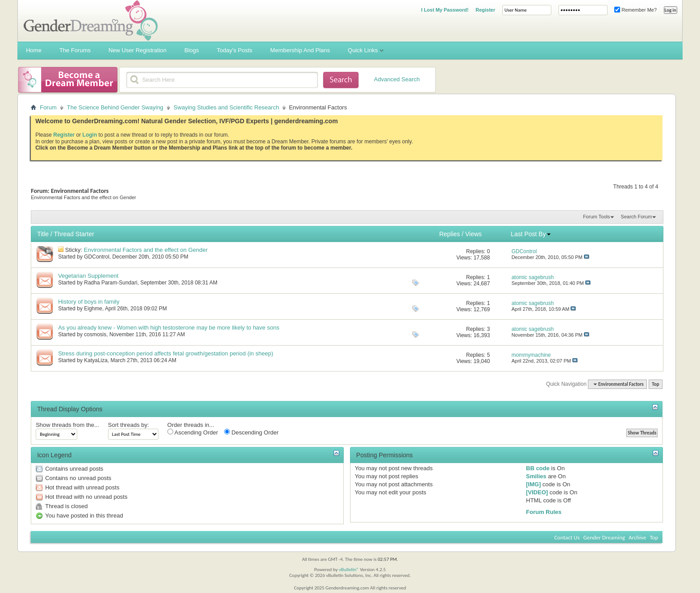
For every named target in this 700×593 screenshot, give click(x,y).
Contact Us (567, 537)
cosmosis (95, 334)
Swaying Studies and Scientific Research (226, 107)
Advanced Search (397, 79)
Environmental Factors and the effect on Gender (146, 250)
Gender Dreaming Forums (91, 21)
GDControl (97, 257)
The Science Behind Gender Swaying (115, 107)
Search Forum (637, 217)
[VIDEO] (537, 492)
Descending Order (251, 432)
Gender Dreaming (604, 537)
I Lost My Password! (445, 10)
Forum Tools (596, 217)
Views (473, 234)
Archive (637, 537)
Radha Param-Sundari (110, 283)
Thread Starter (74, 234)
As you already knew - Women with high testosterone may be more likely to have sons (169, 328)
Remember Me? (635, 10)
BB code (538, 468)
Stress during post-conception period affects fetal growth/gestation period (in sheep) (166, 353)
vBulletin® (349, 570)
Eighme (93, 309)
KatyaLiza (96, 360)
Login (90, 135)
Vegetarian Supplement (88, 276)
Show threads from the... (67, 425)
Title (43, 234)
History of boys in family (89, 302)
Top (655, 384)
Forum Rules (544, 512)
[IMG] (533, 484)
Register (485, 10)
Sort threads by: (129, 425)
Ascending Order (193, 432)
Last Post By (531, 234)
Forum (48, 107)
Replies (450, 234)
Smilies (536, 476)
